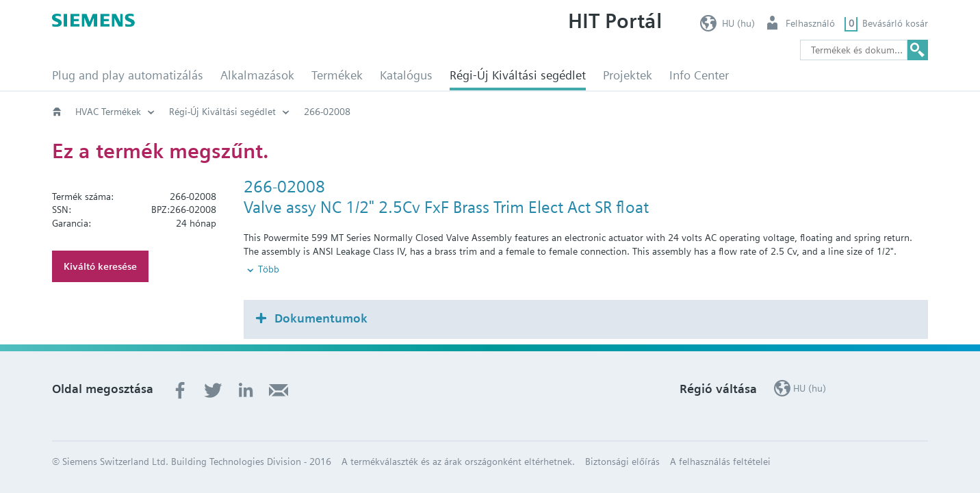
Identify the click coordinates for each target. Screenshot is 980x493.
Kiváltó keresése (100, 266)
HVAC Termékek (108, 112)
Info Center (699, 75)
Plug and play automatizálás (128, 75)
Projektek (628, 75)
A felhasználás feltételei (720, 438)
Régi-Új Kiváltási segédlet (518, 75)
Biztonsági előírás (622, 438)
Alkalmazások (257, 75)
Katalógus (406, 75)
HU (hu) (738, 23)
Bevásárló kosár (895, 23)
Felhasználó (810, 23)
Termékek (337, 75)
